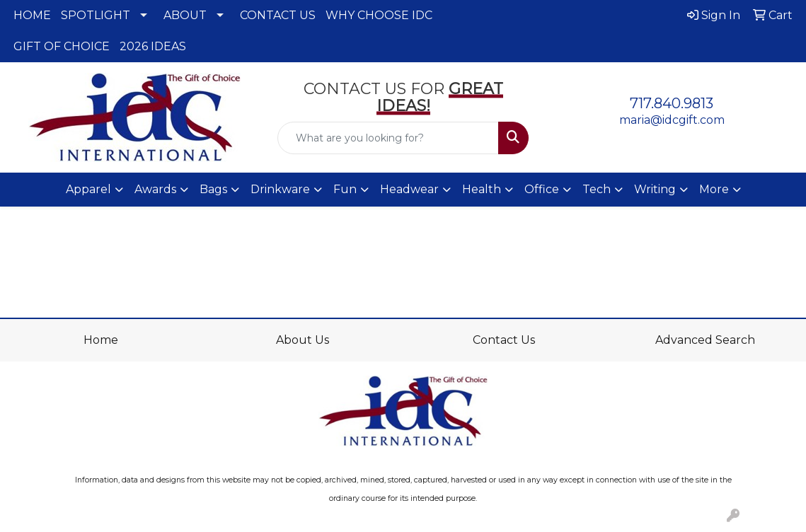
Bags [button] (213, 189)
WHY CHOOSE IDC (379, 15)
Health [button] (482, 189)
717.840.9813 (672, 103)
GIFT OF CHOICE (62, 46)
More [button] (714, 189)
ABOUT (185, 15)
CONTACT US (278, 15)
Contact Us (504, 340)
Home (101, 340)
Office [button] (542, 189)
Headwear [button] (409, 189)
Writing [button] (655, 189)
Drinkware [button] (280, 189)
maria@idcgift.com (672, 120)
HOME (32, 15)
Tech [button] (597, 189)
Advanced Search (705, 340)
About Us (303, 340)
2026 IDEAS (153, 46)
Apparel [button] (88, 189)
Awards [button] (155, 189)
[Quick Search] (388, 138)
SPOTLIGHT (96, 15)
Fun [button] (345, 189)
